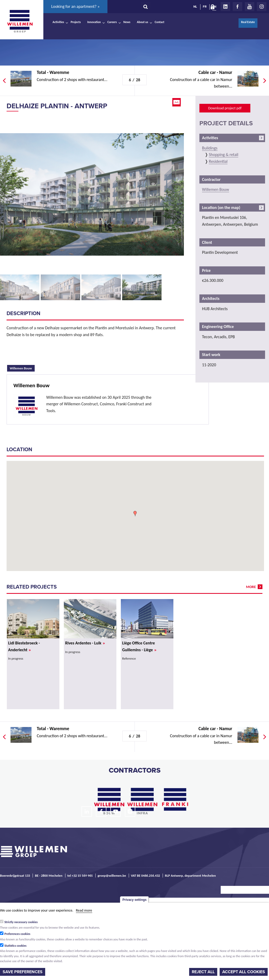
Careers (112, 22)
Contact (160, 22)
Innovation (94, 22)
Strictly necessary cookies (21, 922)
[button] (135, 514)
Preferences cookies (17, 934)
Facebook (237, 7)
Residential (218, 161)
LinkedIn (225, 7)
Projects (76, 22)
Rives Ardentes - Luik (85, 643)
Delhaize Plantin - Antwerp (57, 106)
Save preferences (23, 972)
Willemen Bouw (22, 368)
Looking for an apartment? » (75, 6)
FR (205, 7)
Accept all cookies (244, 972)
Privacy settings (134, 900)
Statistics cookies (15, 946)
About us (143, 22)
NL (195, 7)
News (127, 22)
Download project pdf (225, 108)
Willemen (20, 21)
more (251, 587)
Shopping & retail (224, 155)
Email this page (177, 102)
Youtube (250, 7)
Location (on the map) (221, 208)
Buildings (210, 148)
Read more (84, 910)
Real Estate (248, 22)
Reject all (203, 972)
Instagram (262, 7)
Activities (58, 22)
